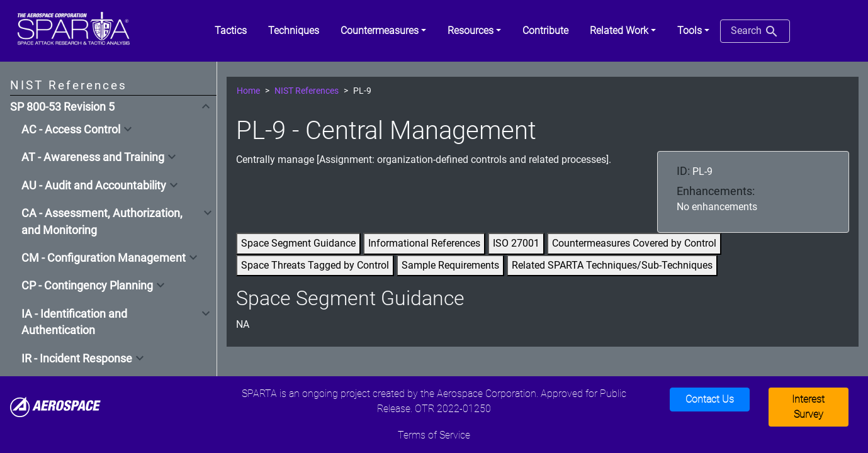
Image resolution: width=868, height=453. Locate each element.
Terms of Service (434, 435)
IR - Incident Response (77, 359)
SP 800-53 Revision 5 (62, 107)
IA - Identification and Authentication (74, 322)
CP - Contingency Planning (87, 286)
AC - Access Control (71, 130)
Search (755, 31)
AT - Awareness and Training (93, 157)
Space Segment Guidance (298, 243)
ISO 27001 (516, 243)
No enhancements (717, 207)
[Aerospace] (55, 406)
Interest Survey (808, 407)
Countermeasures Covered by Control (634, 243)
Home (248, 91)
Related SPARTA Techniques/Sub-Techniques (612, 265)
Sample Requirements (450, 265)
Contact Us (710, 399)
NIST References (307, 91)
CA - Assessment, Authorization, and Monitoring (102, 221)
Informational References (424, 243)
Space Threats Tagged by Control (315, 265)
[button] (383, 31)
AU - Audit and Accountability (94, 186)
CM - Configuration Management (104, 258)
